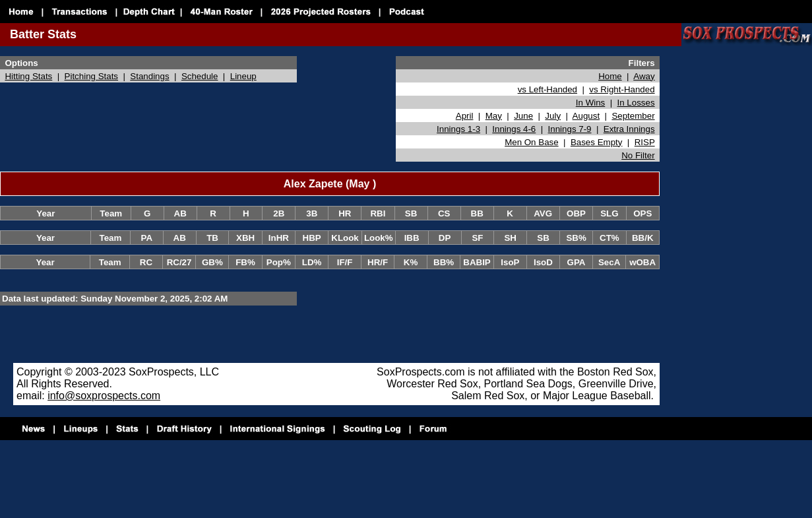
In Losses (636, 103)
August (586, 116)
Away (644, 76)
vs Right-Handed (622, 89)
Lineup (243, 76)
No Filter (638, 155)
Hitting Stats (28, 76)
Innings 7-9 (570, 129)
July (553, 116)
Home (610, 76)
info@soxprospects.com (104, 396)
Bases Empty (597, 142)
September (633, 116)
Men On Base (532, 142)
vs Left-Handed (547, 89)
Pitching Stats (92, 76)
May (494, 116)
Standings (149, 76)
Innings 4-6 (514, 129)
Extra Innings (629, 129)
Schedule (200, 76)
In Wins (590, 103)
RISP (645, 142)
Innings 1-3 (458, 129)
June (523, 116)
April (465, 116)
